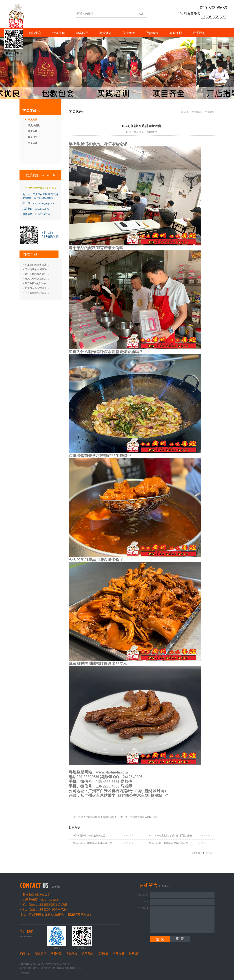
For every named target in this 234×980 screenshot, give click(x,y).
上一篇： (93, 817)
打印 (210, 853)
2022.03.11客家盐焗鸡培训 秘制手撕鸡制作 (171, 836)
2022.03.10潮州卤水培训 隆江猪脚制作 (92, 843)
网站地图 (25, 973)
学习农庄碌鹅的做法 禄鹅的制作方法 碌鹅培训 (49, 293)
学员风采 (210, 112)
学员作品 (197, 112)
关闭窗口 (198, 853)
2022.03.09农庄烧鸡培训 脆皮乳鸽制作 (168, 843)
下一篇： (140, 817)
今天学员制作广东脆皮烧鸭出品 (89, 836)
